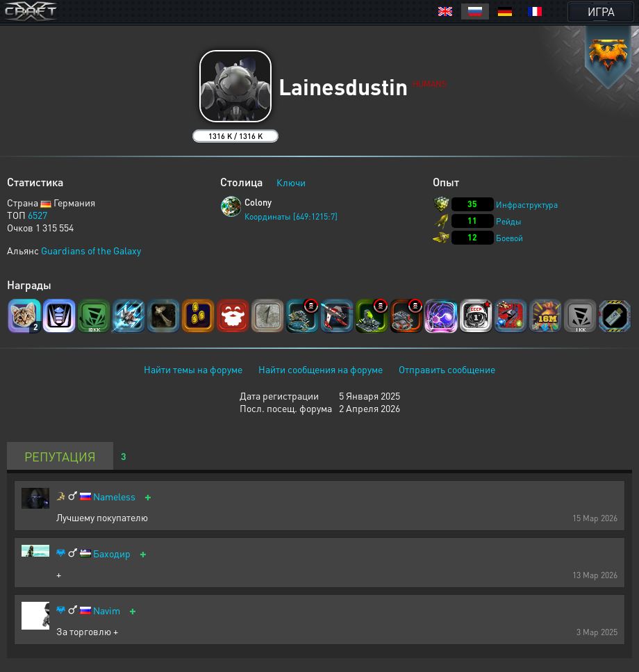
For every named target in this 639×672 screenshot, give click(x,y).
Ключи (291, 182)
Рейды (509, 221)
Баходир (112, 554)
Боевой (509, 238)
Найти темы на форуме (193, 369)
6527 (38, 215)
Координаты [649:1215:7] (291, 216)
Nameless (114, 497)
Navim (107, 610)
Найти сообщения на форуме (321, 369)
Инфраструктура (527, 205)
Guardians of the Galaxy (91, 250)
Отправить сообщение (447, 369)
